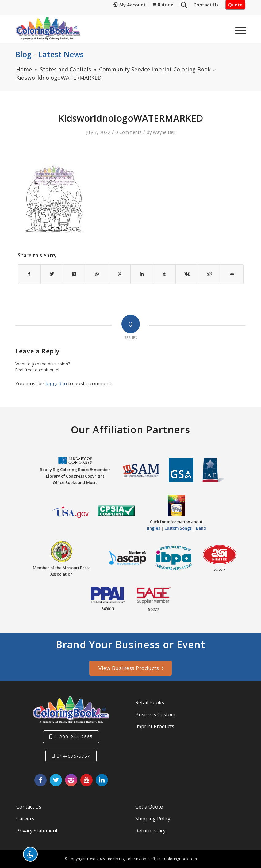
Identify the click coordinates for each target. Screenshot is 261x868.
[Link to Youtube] (86, 780)
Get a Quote (149, 807)
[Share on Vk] (187, 274)
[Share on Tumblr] (164, 274)
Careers (25, 819)
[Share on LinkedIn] (142, 274)
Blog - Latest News (50, 54)
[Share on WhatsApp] (97, 274)
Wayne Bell (164, 132)
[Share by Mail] (232, 274)
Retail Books (150, 702)
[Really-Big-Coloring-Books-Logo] (48, 28)
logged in (56, 383)
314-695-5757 (74, 756)
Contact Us (29, 807)
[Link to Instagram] (71, 780)
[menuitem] (130, 6)
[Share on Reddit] (209, 274)
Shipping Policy (153, 819)
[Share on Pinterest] (119, 274)
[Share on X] (52, 274)
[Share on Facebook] (29, 274)
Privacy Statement (37, 831)
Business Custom (155, 714)
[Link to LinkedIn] (102, 780)
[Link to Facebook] (40, 780)
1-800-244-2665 (74, 737)
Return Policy (150, 831)
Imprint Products (155, 726)
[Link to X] (56, 780)
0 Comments (129, 132)
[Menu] (237, 30)
